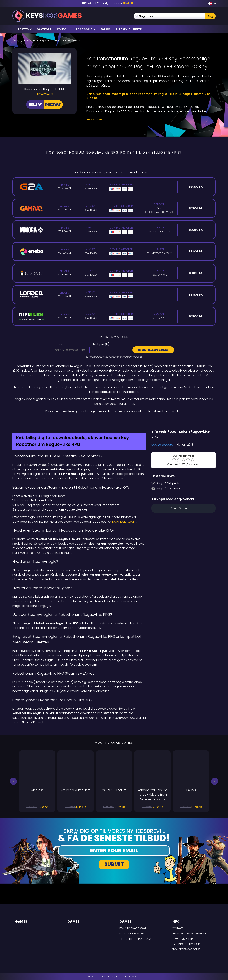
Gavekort (44, 29)
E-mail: (59, 344)
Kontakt (177, 928)
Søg (210, 16)
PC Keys (25, 29)
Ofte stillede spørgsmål (136, 939)
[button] (13, 781)
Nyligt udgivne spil (132, 933)
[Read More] (149, 119)
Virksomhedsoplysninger (189, 933)
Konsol (64, 29)
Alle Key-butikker (129, 29)
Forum (105, 29)
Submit (114, 864)
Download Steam (124, 522)
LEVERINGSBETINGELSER (186, 944)
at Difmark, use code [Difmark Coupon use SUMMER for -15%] (108, 3)
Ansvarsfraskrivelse (186, 949)
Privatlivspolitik (182, 939)
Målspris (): (102, 344)
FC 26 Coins (86, 29)
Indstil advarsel (153, 350)
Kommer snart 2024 (133, 928)
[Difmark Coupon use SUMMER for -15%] (114, 421)
